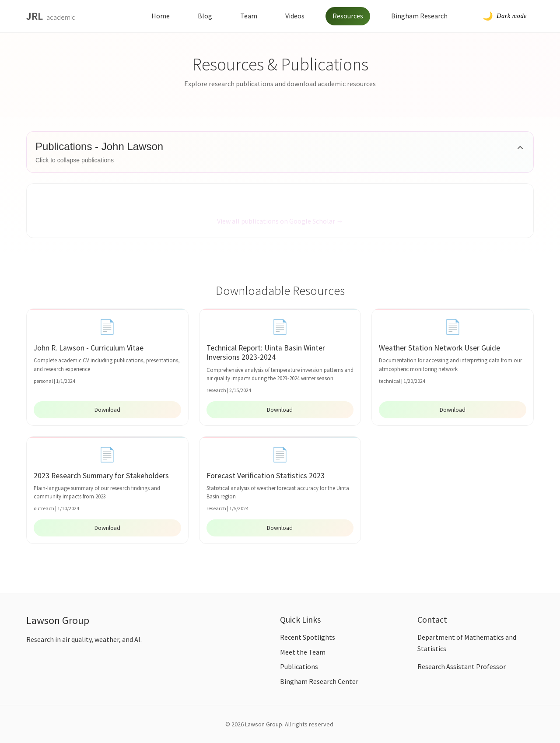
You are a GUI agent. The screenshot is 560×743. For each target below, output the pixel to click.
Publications (299, 666)
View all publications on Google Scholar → (280, 221)
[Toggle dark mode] (505, 16)
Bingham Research (419, 16)
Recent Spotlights (308, 637)
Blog (205, 16)
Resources (348, 16)
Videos (295, 16)
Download (107, 410)
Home (161, 16)
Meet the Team (303, 652)
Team (249, 16)
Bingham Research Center (319, 681)
